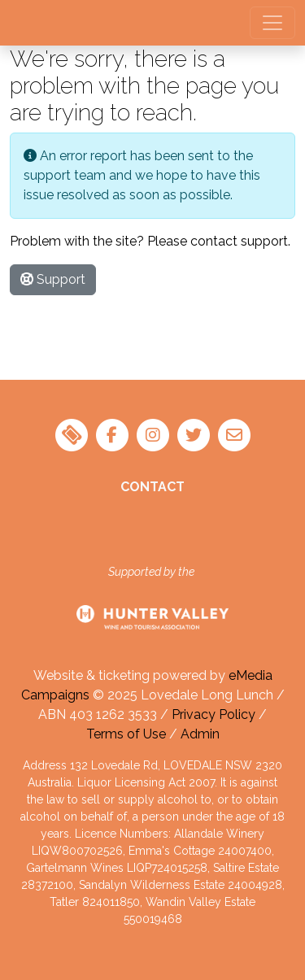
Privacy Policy (213, 714)
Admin (200, 734)
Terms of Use (126, 734)
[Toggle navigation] (272, 23)
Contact (152, 487)
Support (53, 279)
